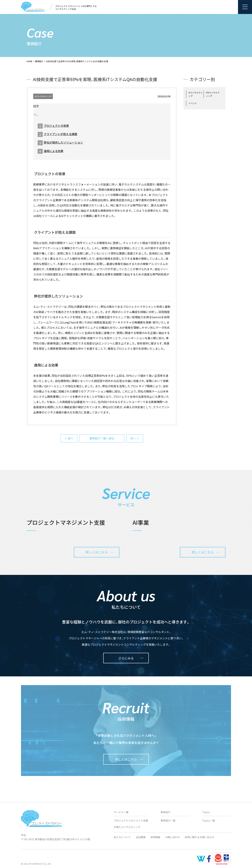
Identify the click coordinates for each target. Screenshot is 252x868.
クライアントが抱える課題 (60, 134)
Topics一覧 (209, 820)
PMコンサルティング (213, 94)
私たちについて (122, 837)
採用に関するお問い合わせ (199, 837)
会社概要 (141, 837)
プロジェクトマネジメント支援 (131, 820)
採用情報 (155, 837)
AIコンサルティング (43, 96)
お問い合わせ (173, 837)
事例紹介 (39, 61)
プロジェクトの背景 (56, 126)
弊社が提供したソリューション (63, 142)
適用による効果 (54, 151)
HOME (29, 61)
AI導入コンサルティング (127, 827)
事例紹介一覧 (168, 820)
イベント (193, 103)
